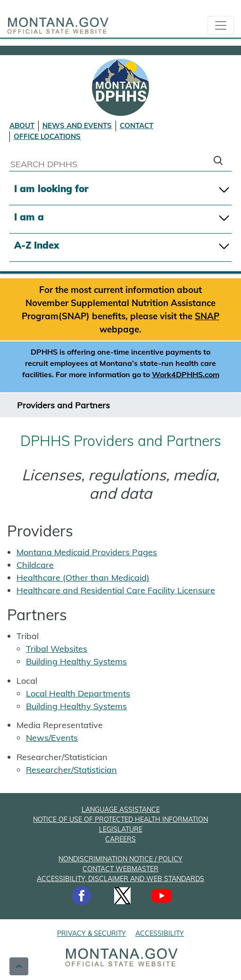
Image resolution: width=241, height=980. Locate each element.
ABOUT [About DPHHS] (22, 126)
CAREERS (120, 839)
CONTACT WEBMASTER (120, 869)
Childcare (35, 565)
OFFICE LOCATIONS (47, 136)
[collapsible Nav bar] (221, 25)
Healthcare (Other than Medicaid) (83, 578)
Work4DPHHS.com (186, 374)
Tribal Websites (57, 649)
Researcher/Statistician (71, 770)
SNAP (207, 316)
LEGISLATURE (121, 829)
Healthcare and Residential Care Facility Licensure (116, 590)
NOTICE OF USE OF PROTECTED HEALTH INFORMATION (120, 819)
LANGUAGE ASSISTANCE (121, 810)
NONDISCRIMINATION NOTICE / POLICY (120, 859)
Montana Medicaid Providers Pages (87, 552)
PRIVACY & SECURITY (91, 933)
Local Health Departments (78, 693)
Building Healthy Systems (76, 661)
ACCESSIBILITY (160, 933)
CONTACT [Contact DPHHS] (137, 126)
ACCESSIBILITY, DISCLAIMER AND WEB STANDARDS (120, 879)
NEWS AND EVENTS (77, 126)
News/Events (52, 738)
